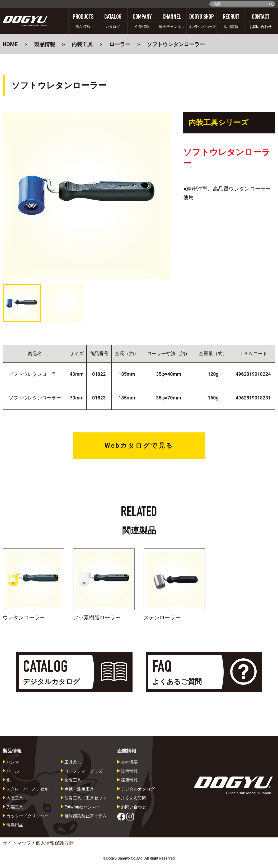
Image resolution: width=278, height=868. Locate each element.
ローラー (120, 44)
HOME (10, 44)
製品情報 (45, 44)
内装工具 (82, 44)
